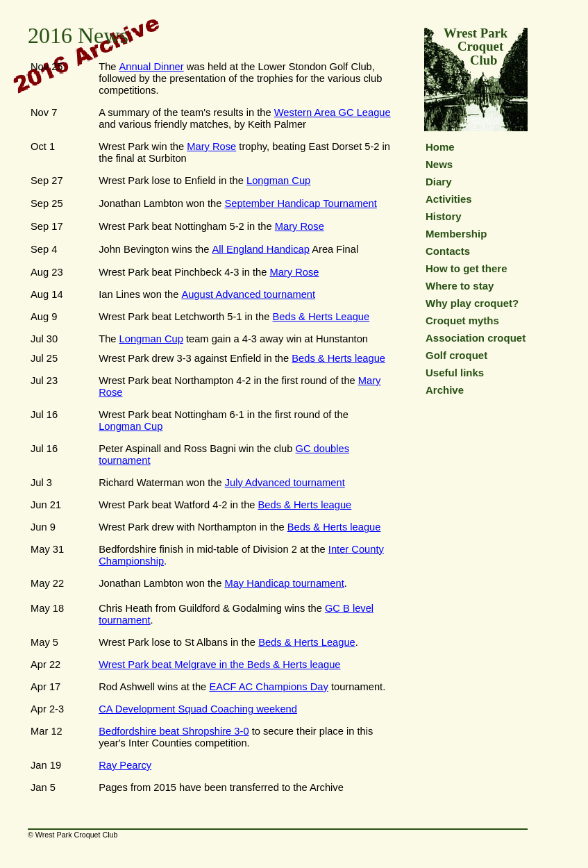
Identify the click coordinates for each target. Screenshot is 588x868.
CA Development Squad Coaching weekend (198, 709)
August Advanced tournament (248, 294)
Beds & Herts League (321, 317)
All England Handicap (260, 249)
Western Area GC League (333, 112)
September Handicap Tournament (300, 203)
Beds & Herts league (338, 358)
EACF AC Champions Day (268, 687)
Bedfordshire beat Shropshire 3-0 (174, 731)
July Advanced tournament (285, 483)
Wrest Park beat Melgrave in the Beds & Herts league (219, 665)
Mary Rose (211, 147)
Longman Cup (278, 181)
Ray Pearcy (125, 765)
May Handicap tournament (284, 583)
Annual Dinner (152, 67)
